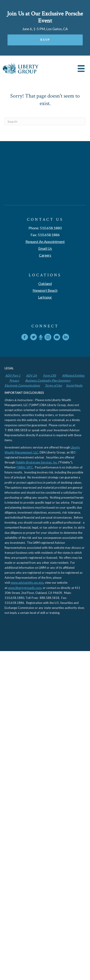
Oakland (45, 283)
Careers (45, 255)
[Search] (45, 121)
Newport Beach (45, 290)
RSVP (45, 40)
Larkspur (45, 297)
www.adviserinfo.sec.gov (27, 583)
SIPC (30, 467)
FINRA (21, 467)
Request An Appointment (45, 241)
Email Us (45, 248)
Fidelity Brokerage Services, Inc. (37, 462)
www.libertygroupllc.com (25, 588)
